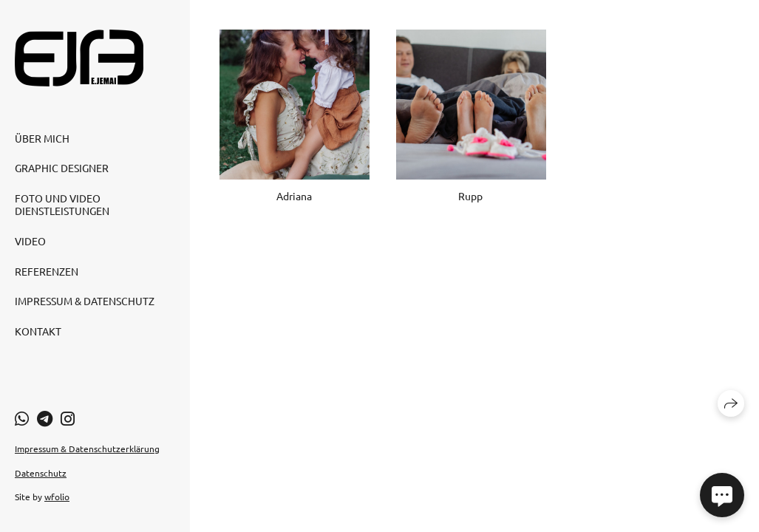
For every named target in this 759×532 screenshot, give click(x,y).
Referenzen (47, 271)
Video (30, 241)
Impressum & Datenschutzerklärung (87, 449)
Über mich (42, 138)
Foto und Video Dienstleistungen (62, 204)
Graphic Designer (62, 168)
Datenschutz (41, 473)
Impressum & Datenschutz (85, 301)
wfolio (57, 497)
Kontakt (38, 331)
